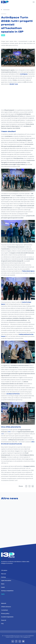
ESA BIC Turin (14, 84)
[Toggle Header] (34, 2)
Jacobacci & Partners (13, 394)
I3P (3, 35)
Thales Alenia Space (28, 271)
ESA (3, 434)
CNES (9, 432)
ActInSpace (24, 74)
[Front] (7, 2)
